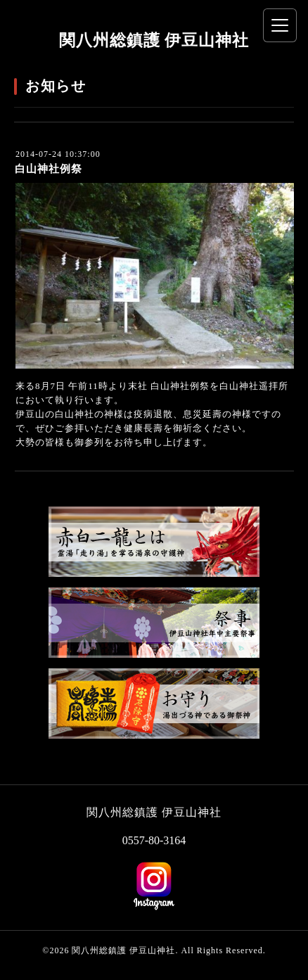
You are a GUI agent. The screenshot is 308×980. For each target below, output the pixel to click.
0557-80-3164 (154, 840)
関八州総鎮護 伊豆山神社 (154, 40)
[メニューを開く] (280, 25)
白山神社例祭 (49, 169)
